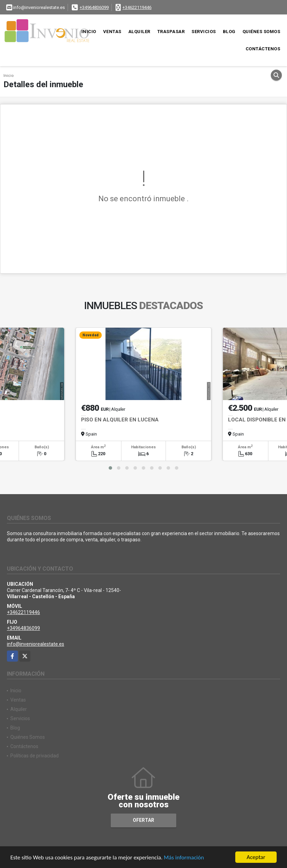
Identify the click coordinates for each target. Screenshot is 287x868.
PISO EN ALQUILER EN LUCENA (120, 420)
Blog (229, 32)
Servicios (204, 32)
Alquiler (139, 32)
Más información (184, 858)
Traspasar (171, 32)
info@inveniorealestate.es (36, 644)
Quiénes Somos (261, 32)
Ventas (112, 32)
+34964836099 (94, 7)
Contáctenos (263, 49)
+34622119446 (137, 7)
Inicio (89, 32)
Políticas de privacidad (34, 756)
